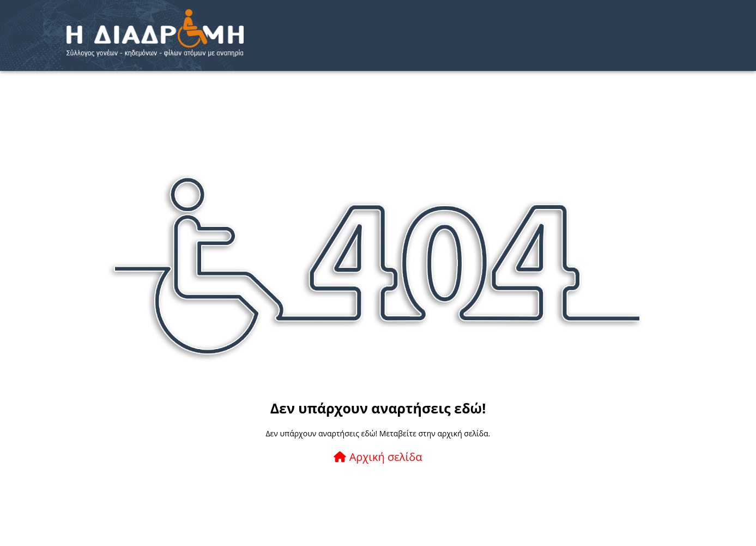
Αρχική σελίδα (378, 457)
